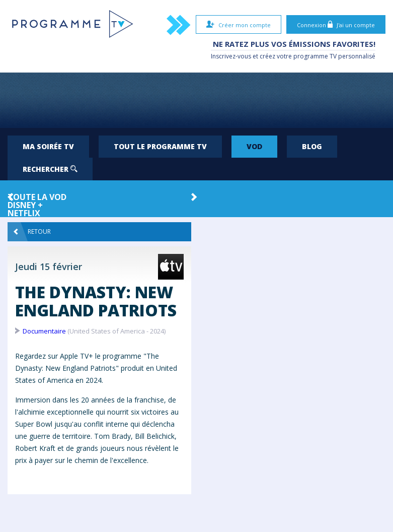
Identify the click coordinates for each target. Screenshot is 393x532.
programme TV (315, 56)
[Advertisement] (197, 100)
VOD (254, 146)
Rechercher (50, 169)
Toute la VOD (37, 197)
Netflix (24, 213)
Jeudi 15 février (49, 267)
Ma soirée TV (48, 146)
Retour (32, 232)
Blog (312, 146)
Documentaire (44, 331)
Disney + (25, 205)
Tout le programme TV (160, 146)
